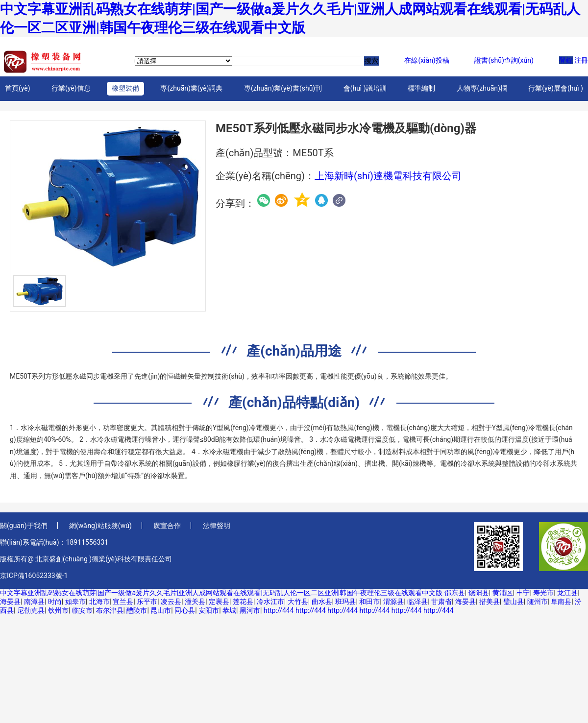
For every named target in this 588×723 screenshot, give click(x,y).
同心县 (185, 610)
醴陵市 (137, 610)
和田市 (369, 602)
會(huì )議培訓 (365, 88)
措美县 (490, 602)
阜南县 (561, 602)
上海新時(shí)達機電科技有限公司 (388, 176)
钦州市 (58, 610)
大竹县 (298, 602)
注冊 (581, 60)
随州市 (538, 602)
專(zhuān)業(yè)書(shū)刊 (283, 88)
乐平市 (147, 602)
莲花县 (243, 602)
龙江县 (567, 593)
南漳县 (34, 602)
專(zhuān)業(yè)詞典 (191, 88)
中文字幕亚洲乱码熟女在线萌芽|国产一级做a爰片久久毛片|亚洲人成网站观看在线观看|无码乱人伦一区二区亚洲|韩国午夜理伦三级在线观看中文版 (221, 593)
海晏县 (10, 602)
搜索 (371, 61)
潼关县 (195, 602)
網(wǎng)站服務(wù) (100, 526)
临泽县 (417, 602)
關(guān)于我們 (24, 526)
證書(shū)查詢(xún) (504, 60)
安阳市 (209, 610)
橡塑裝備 (125, 88)
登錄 (566, 60)
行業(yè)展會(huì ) (556, 88)
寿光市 (543, 593)
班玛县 (345, 602)
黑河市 (250, 610)
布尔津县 (110, 610)
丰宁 (523, 593)
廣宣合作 (167, 526)
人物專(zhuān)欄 (482, 88)
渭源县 (393, 602)
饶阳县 (479, 593)
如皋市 (75, 602)
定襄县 (219, 602)
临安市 (82, 610)
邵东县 (455, 593)
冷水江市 (270, 602)
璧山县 (514, 602)
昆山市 (161, 610)
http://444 (279, 610)
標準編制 (421, 88)
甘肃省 (441, 602)
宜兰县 (123, 602)
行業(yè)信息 (71, 88)
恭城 (229, 610)
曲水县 (322, 602)
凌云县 (171, 602)
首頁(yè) (18, 88)
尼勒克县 (31, 610)
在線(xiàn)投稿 (427, 60)
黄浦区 (503, 593)
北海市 (99, 602)
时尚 (55, 602)
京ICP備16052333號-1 (34, 576)
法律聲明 (217, 526)
